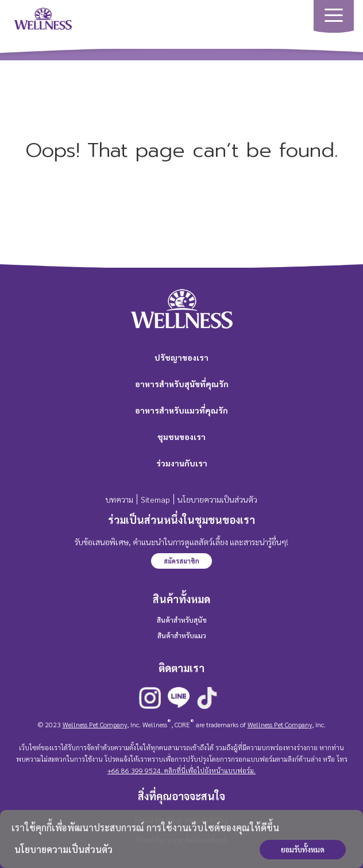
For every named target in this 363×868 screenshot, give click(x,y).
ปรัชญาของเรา (181, 357)
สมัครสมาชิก (181, 561)
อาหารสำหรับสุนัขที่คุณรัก (182, 384)
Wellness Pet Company (95, 724)
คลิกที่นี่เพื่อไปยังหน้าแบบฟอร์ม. (209, 770)
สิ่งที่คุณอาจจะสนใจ (181, 796)
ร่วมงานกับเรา (182, 463)
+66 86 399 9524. (135, 770)
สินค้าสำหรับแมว (182, 635)
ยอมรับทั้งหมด (303, 849)
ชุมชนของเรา (181, 437)
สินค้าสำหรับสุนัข (182, 620)
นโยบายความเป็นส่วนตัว (63, 849)
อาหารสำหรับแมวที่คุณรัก (181, 410)
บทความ (119, 499)
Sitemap (155, 499)
